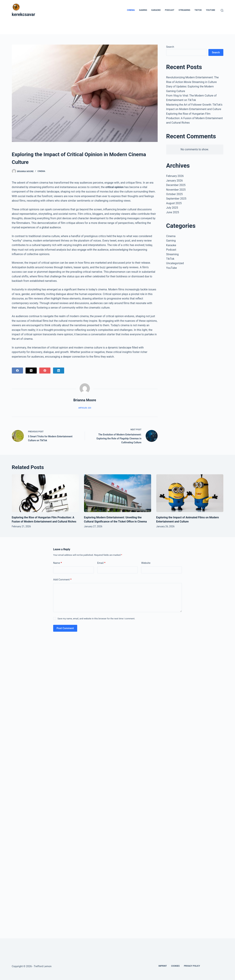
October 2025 (174, 194)
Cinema (131, 10)
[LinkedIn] (59, 371)
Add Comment (62, 580)
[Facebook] (17, 371)
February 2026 (175, 176)
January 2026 (175, 181)
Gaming (143, 10)
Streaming (184, 10)
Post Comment (65, 628)
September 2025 (176, 199)
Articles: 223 (85, 408)
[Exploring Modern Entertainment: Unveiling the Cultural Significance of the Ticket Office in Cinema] (118, 493)
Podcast (170, 10)
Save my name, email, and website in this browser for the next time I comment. (96, 619)
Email (101, 563)
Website (146, 563)
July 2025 (172, 208)
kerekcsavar (23, 14)
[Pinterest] (45, 371)
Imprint (163, 966)
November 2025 (176, 190)
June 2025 (173, 212)
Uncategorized (175, 263)
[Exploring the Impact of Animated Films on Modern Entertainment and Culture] (190, 493)
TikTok (198, 10)
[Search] (222, 10)
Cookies (175, 966)
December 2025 (176, 185)
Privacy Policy (192, 966)
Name (58, 563)
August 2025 (174, 203)
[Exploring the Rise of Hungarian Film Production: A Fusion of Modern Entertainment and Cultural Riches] (45, 493)
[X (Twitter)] (31, 371)
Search (170, 47)
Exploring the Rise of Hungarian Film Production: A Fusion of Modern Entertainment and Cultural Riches (195, 118)
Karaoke (156, 10)
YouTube (211, 10)
